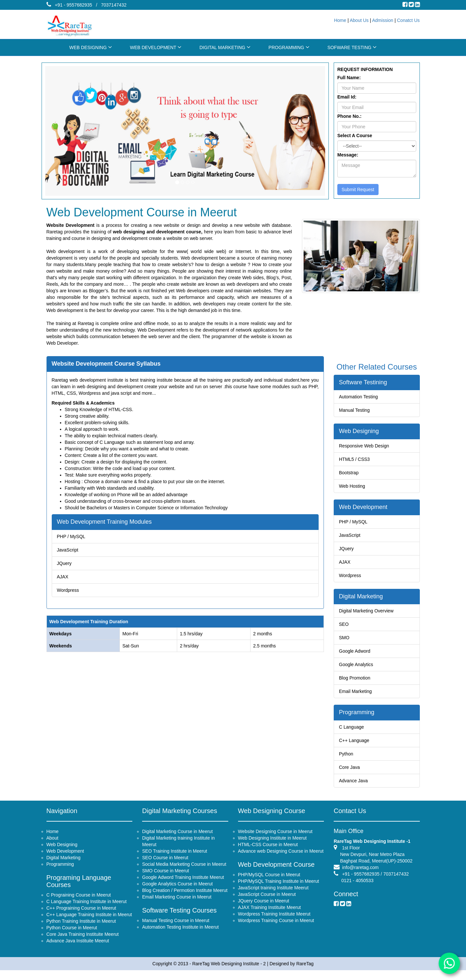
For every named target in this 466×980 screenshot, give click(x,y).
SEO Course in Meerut (165, 864)
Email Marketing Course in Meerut (177, 903)
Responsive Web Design (365, 447)
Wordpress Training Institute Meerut (274, 920)
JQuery (74, 559)
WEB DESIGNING (91, 47)
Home (340, 20)
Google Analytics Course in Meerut (177, 890)
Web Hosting (354, 484)
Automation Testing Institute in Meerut (180, 934)
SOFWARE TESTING (352, 47)
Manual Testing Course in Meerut (176, 927)
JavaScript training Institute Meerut (273, 894)
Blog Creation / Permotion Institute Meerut (185, 897)
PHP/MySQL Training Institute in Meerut (279, 888)
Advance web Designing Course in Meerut (281, 858)
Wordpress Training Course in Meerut (276, 927)
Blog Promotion (356, 675)
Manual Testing (356, 409)
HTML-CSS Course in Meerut (268, 851)
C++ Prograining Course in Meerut (81, 915)
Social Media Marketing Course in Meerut (184, 871)
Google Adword (356, 651)
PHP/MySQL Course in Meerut (269, 881)
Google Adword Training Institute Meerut (183, 884)
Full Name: (349, 78)
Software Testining (364, 383)
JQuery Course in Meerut (264, 907)
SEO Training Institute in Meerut (175, 858)
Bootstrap (351, 472)
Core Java (352, 766)
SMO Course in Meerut (166, 877)
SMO (347, 638)
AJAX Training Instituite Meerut (270, 914)
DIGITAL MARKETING (225, 47)
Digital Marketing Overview (367, 614)
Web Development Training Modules (111, 520)
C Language (353, 728)
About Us (359, 20)
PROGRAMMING (289, 47)
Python (348, 753)
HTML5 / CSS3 (356, 459)
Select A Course (355, 136)
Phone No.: (349, 116)
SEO (346, 626)
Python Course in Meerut (72, 934)
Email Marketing (357, 688)
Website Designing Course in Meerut (275, 838)
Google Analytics (358, 663)
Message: (348, 155)
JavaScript (77, 546)
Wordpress (77, 583)
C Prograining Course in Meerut (79, 901)
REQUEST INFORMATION (365, 69)
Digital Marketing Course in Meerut (177, 838)
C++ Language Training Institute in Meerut (89, 921)
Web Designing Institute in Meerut (272, 844)
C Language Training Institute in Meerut (87, 908)
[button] (66, 131)
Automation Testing (360, 397)
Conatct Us (408, 20)
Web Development (364, 510)
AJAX (72, 571)
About (53, 844)
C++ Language (356, 741)
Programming (358, 715)
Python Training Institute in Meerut (81, 928)
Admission (383, 20)
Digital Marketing (362, 600)
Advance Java (355, 778)
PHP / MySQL (80, 534)
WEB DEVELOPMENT (156, 47)
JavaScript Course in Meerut (267, 901)
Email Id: (347, 97)
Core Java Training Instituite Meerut (83, 941)
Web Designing (360, 433)
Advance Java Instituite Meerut (78, 947)
